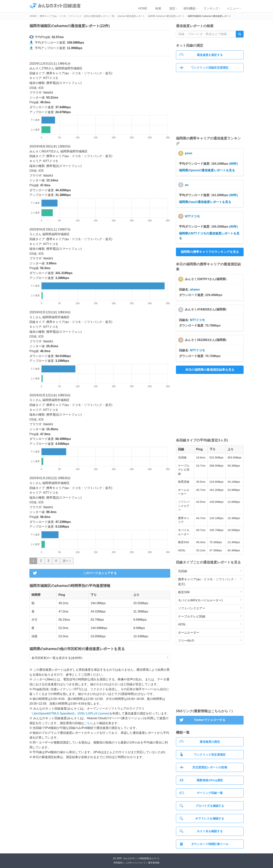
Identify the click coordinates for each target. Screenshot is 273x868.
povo (188, 153)
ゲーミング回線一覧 (201, 793)
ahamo (195, 289)
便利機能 (189, 8)
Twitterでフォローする (202, 720)
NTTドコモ (192, 216)
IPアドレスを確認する (202, 818)
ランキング (211, 8)
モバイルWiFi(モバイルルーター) (200, 600)
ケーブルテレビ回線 (192, 616)
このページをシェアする (74, 573)
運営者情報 (154, 863)
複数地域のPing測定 (201, 780)
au (187, 185)
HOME (143, 8)
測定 (172, 8)
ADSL (182, 624)
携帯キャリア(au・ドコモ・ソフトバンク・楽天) (207, 582)
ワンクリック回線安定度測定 (204, 68)
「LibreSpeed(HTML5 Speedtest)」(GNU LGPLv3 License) (69, 713)
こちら (89, 723)
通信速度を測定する (201, 55)
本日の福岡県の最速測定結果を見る (210, 370)
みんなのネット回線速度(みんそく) (141, 858)
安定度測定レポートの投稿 (203, 767)
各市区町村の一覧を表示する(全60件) (57, 658)
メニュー (233, 8)
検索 (158, 8)
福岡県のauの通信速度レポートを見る (205, 202)
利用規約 (118, 863)
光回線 (183, 571)
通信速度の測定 (200, 742)
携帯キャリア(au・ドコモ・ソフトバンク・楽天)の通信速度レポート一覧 (77, 16)
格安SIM (184, 592)
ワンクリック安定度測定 (203, 754)
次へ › (67, 561)
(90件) (233, 227)
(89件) (233, 164)
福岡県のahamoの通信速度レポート (166, 16)
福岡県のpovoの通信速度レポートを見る (207, 170)
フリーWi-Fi (186, 641)
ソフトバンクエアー (192, 608)
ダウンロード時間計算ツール (204, 844)
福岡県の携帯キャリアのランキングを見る (210, 252)
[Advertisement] (210, 104)
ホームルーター (189, 633)
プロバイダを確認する (202, 806)
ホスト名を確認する (201, 831)
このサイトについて (135, 863)
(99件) (233, 195)
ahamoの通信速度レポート (131, 16)
